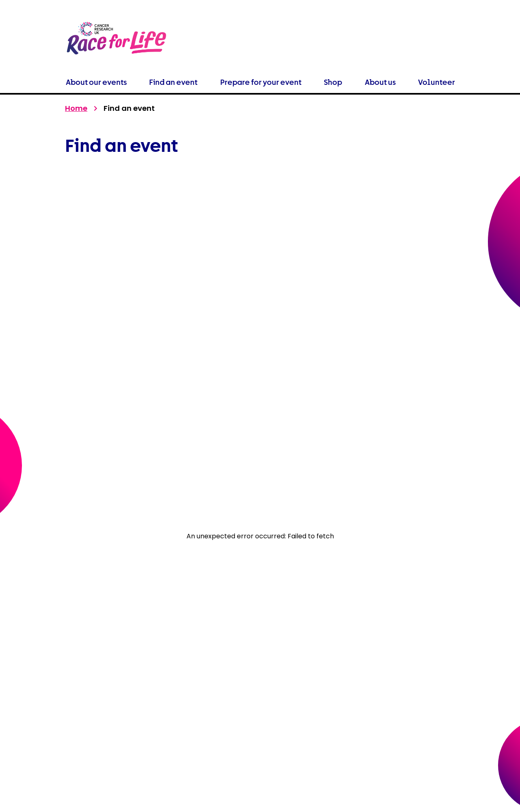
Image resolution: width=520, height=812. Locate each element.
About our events (96, 82)
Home (76, 108)
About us (380, 82)
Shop (333, 82)
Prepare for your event (261, 82)
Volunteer (437, 82)
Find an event (173, 82)
